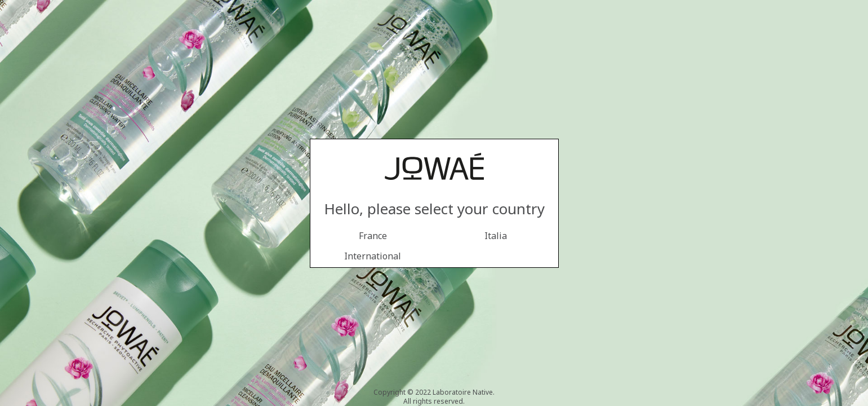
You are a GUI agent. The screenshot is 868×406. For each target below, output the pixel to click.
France (373, 236)
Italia (496, 236)
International (373, 256)
